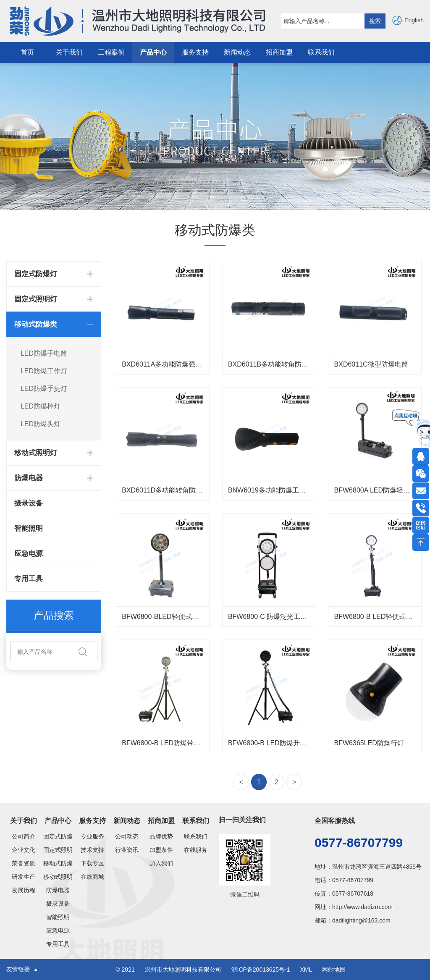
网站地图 (334, 970)
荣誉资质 (24, 863)
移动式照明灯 (58, 877)
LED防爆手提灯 (44, 389)
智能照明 (29, 528)
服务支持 (195, 52)
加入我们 (161, 863)
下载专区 (92, 863)
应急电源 (29, 554)
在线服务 (196, 850)
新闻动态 (237, 52)
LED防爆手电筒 (44, 353)
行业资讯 (127, 850)
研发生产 (24, 877)
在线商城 (92, 877)
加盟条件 (161, 850)
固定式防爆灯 (58, 836)
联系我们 (321, 52)
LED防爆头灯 (41, 424)
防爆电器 (58, 890)
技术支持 (92, 850)
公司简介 (24, 836)
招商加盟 (279, 52)
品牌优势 (161, 836)
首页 (27, 52)
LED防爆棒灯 (41, 406)
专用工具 (29, 579)
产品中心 (153, 52)
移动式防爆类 (58, 863)
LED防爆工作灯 (44, 371)
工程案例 (111, 52)
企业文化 (24, 850)
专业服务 (92, 836)
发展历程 (24, 890)
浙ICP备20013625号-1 (262, 970)
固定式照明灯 (58, 850)
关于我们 (69, 52)
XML (306, 970)
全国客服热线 (335, 821)
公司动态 (127, 836)
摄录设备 (29, 503)
